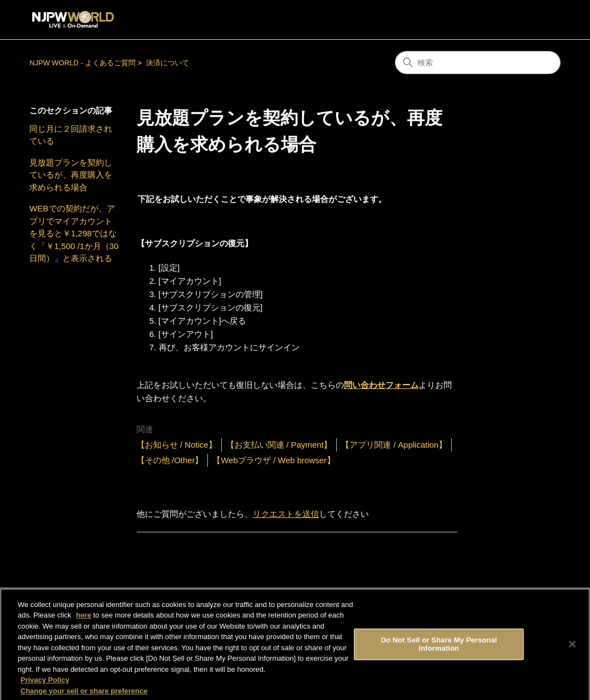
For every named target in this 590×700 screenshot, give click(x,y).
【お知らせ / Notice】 (177, 445)
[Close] (572, 648)
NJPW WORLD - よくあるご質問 (82, 63)
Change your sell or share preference (84, 695)
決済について (168, 63)
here (83, 619)
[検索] (478, 63)
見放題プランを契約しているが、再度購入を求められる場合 (71, 175)
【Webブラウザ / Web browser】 (273, 460)
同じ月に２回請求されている (71, 135)
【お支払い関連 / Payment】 (279, 445)
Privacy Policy (45, 684)
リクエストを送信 (286, 514)
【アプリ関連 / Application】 (394, 445)
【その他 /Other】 (170, 460)
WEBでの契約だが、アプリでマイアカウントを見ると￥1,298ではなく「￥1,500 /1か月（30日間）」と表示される (74, 233)
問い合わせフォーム (381, 385)
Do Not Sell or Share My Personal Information (439, 648)
